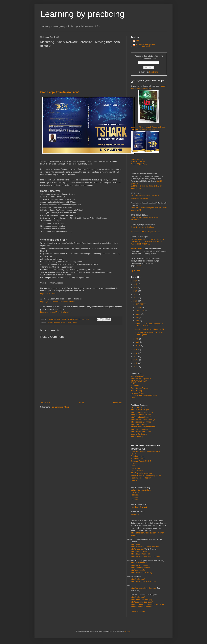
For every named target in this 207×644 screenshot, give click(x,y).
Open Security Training (140, 388)
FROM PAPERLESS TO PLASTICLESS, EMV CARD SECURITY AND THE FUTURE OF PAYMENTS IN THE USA (147, 242)
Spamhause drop (137, 456)
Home (82, 403)
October (139, 307)
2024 (136, 288)
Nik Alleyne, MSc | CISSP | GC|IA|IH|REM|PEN (146, 46)
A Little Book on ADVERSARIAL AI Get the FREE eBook (139, 162)
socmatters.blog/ (137, 376)
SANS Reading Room (139, 407)
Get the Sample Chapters (145, 130)
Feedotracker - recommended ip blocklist (146, 475)
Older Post (117, 403)
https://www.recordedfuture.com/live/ (145, 547)
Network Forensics (53, 323)
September (140, 311)
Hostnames (135, 495)
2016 (136, 360)
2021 (136, 298)
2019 (136, 350)
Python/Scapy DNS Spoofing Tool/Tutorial (146, 232)
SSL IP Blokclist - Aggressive (142, 473)
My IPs (133, 454)
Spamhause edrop (138, 459)
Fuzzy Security (136, 391)
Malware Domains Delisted (141, 490)
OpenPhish (135, 492)
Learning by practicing (82, 14)
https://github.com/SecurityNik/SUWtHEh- (58, 301)
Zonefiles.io (135, 468)
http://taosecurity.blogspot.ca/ (142, 412)
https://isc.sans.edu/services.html (143, 588)
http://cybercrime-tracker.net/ (142, 602)
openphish (135, 514)
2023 (136, 291)
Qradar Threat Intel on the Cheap (142, 227)
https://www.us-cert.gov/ (140, 410)
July (137, 317)
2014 (136, 367)
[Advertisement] (81, 70)
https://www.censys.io (139, 563)
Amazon (163, 86)
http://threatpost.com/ (139, 424)
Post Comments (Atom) (60, 407)
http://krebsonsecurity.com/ (141, 415)
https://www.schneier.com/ (141, 432)
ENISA (133, 383)
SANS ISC (135, 466)
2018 (136, 353)
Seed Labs (135, 386)
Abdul (138, 41)
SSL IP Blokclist (137, 471)
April (137, 342)
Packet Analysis (66, 323)
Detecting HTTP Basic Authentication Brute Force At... (149, 325)
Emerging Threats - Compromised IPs (145, 451)
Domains (134, 497)
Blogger (127, 631)
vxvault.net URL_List (139, 507)
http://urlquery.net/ (138, 549)
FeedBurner (154, 72)
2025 (136, 284)
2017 (136, 357)
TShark (75, 323)
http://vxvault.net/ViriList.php (142, 600)
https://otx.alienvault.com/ (141, 554)
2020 (136, 301)
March (138, 346)
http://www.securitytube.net (141, 378)
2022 (136, 294)
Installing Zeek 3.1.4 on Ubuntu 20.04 (149, 329)
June (138, 321)
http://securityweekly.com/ (141, 417)
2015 (136, 363)
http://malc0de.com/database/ (142, 607)
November (140, 304)
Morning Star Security (139, 434)
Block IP (134, 480)
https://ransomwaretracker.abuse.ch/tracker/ (148, 604)
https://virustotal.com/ (139, 551)
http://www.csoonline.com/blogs (143, 419)
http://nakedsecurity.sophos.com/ (143, 427)
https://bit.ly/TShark (48, 294)
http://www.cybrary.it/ (139, 381)
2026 (136, 281)
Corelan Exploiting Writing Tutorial (144, 395)
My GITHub (135, 271)
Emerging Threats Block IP (141, 461)
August (139, 314)
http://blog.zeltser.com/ (139, 429)
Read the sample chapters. (141, 89)
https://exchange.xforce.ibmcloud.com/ (146, 556)
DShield (134, 463)
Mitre (133, 398)
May (137, 339)
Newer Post (45, 403)
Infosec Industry (137, 436)
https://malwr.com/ (138, 597)
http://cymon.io (136, 544)
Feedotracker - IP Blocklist (141, 478)
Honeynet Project (137, 393)
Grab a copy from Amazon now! (60, 92)
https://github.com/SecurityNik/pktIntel (56, 312)
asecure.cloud (137, 249)
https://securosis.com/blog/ (141, 422)
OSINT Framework (138, 612)
